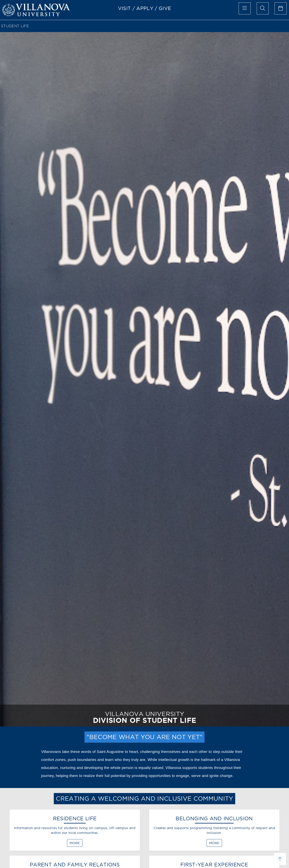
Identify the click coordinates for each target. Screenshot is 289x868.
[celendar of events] (281, 8)
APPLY (145, 8)
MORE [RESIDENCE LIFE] (75, 843)
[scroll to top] (280, 859)
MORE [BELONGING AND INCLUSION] (214, 843)
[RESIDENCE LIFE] (75, 832)
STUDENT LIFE (15, 26)
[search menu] (263, 8)
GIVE (165, 8)
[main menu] (245, 8)
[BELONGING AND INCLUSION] (214, 832)
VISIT (125, 8)
